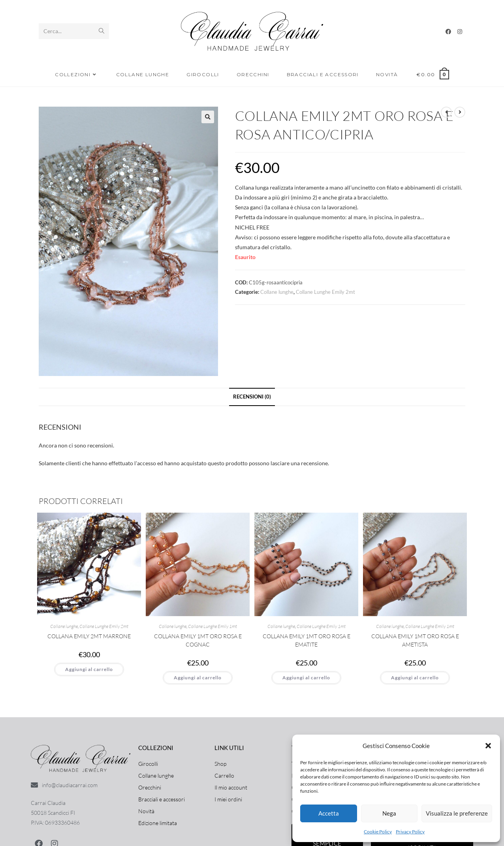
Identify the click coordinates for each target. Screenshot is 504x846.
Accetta (329, 813)
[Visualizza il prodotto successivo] (460, 112)
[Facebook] (448, 32)
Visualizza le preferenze (457, 813)
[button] (488, 746)
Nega (389, 813)
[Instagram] (460, 32)
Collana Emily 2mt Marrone (89, 636)
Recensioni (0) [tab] (252, 397)
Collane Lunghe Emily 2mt (325, 292)
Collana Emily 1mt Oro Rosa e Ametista (415, 640)
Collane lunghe (277, 292)
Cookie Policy (378, 832)
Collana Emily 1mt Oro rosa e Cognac (198, 640)
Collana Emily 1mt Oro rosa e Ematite (307, 640)
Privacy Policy (410, 832)
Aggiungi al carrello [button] (89, 669)
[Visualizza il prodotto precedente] (446, 112)
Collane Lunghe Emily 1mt (213, 626)
